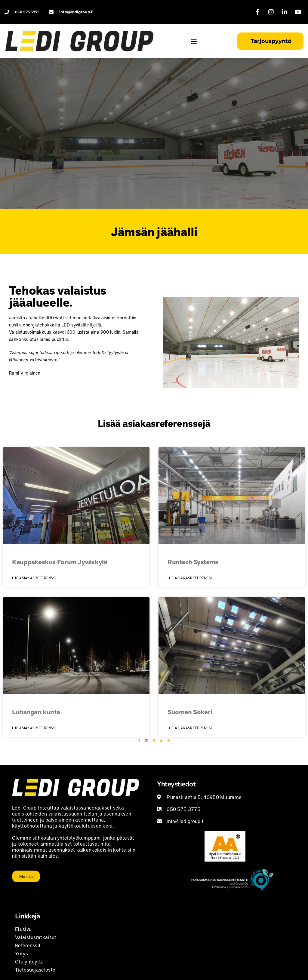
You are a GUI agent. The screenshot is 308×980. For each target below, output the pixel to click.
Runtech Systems (193, 562)
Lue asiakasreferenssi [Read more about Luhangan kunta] (34, 728)
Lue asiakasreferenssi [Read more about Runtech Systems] (190, 578)
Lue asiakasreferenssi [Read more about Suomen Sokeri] (190, 728)
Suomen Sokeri (190, 712)
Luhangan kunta (36, 712)
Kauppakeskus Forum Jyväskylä (60, 562)
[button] (194, 41)
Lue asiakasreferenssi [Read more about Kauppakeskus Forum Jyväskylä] (34, 578)
